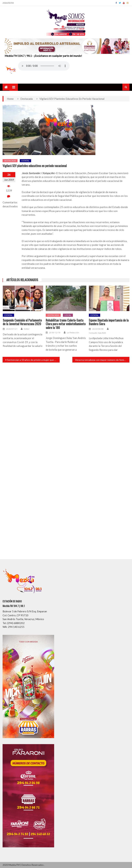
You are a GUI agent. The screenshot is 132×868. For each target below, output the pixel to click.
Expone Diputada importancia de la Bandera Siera (109, 322)
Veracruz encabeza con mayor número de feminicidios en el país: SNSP (102, 360)
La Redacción (73, 333)
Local (68, 315)
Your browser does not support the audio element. (44, 66)
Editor (27, 329)
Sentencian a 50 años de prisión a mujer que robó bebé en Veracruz (33, 360)
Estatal (25, 161)
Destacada (10, 161)
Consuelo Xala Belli (97, 333)
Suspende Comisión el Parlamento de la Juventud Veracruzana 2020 (22, 322)
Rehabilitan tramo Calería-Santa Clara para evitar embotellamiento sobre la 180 (66, 324)
